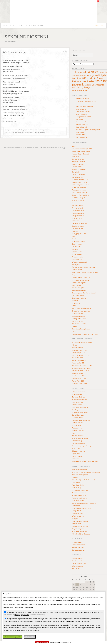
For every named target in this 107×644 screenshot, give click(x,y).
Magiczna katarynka (79, 275)
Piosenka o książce (79, 198)
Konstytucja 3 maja (94, 78)
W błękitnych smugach (80, 262)
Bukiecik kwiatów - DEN (80, 180)
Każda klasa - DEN (79, 376)
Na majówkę (76, 265)
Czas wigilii (76, 482)
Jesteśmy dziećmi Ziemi (80, 223)
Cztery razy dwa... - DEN (80, 371)
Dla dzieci (15, 130)
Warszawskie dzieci (82, 99)
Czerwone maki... (78, 418)
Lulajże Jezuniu (77, 513)
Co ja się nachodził (78, 550)
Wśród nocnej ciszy (14, 52)
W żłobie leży (80, 135)
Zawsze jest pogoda (79, 283)
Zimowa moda (77, 167)
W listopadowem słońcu (80, 412)
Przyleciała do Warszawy (80, 280)
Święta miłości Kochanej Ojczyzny (84, 267)
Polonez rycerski (78, 314)
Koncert (75, 203)
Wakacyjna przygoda (79, 187)
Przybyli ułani (77, 425)
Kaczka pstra (76, 524)
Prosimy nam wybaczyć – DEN (86, 101)
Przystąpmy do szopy (79, 495)
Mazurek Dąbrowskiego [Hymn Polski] (85, 334)
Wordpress (54, 148)
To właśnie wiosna (78, 226)
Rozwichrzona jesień (79, 169)
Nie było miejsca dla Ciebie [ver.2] (83, 480)
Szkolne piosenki (40, 26)
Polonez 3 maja (77, 441)
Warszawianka (77, 270)
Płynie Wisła (76, 454)
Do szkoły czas (77, 259)
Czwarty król (76, 506)
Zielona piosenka (81, 122)
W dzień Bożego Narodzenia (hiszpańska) (86, 472)
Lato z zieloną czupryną (80, 193)
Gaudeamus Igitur (78, 288)
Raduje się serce (78, 428)
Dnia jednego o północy (80, 521)
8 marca (75, 231)
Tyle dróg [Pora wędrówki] (81, 195)
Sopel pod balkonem (79, 316)
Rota (74, 433)
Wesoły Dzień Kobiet (79, 319)
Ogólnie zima (77, 247)
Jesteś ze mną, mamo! (80, 563)
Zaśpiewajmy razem (79, 290)
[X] (71, 642)
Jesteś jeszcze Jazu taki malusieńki (84, 503)
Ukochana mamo (78, 566)
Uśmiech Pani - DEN (79, 378)
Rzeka (74, 306)
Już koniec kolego (78, 295)
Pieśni (34, 130)
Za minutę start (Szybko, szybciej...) (84, 293)
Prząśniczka (76, 303)
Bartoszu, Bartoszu (82, 114)
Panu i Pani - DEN (78, 381)
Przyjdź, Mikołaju (78, 208)
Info (21, 26)
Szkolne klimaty (77, 205)
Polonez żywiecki (78, 200)
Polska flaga (76, 221)
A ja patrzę (79, 119)
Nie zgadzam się (30, 637)
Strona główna (9, 26)
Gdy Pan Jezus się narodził (81, 526)
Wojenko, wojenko (78, 431)
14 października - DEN (80, 360)
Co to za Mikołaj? (78, 211)
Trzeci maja (76, 448)
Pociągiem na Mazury (79, 190)
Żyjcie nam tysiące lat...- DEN (82, 366)
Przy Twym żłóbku (78, 501)
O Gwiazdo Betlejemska (80, 490)
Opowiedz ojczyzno (79, 443)
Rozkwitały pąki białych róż (81, 407)
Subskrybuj (99, 26)
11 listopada (78, 72)
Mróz (74, 236)
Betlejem (75, 519)
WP (24, 148)
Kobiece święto (81, 109)
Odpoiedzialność (78, 321)
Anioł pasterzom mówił (83, 117)
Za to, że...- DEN (78, 373)
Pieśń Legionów (77, 402)
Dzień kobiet (103, 73)
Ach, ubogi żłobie (81, 137)
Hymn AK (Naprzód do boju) (82, 420)
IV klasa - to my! (78, 218)
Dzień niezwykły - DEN (80, 384)
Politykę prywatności (22, 615)
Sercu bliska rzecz (78, 415)
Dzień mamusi (77, 561)
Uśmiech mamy (77, 558)
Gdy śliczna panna (78, 529)
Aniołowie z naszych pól (80, 475)
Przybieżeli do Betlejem (80, 531)
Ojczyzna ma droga (79, 451)
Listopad (75, 249)
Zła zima (75, 239)
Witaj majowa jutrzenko (80, 438)
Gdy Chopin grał (78, 229)
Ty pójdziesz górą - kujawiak (82, 308)
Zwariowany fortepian (79, 298)
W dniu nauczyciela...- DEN (81, 368)
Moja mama (76, 569)
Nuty (28, 26)
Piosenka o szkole (78, 257)
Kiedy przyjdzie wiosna (80, 234)
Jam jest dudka (77, 511)
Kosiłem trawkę (77, 542)
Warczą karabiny (78, 423)
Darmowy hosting (55, 642)
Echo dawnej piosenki (83, 112)
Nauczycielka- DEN (79, 363)
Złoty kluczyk (76, 285)
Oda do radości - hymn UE (81, 277)
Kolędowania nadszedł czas (81, 508)
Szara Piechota (77, 405)
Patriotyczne (79, 81)
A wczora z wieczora (79, 493)
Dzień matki (76, 76)
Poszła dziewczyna (79, 545)
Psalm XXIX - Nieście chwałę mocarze (85, 272)
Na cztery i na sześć (79, 324)
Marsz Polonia (77, 456)
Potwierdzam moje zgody (13, 637)
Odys (74, 331)
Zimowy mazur (77, 244)
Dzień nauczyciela (89, 75)
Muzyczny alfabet (78, 213)
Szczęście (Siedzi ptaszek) (81, 329)
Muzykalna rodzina (82, 124)
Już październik (77, 177)
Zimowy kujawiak (81, 127)
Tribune (37, 148)
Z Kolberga (80, 88)
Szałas (74, 326)
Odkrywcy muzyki (78, 216)
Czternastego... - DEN (79, 182)
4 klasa (78, 104)
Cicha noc (75, 477)
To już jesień (76, 172)
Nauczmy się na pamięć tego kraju (84, 446)
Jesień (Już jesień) (78, 175)
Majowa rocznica (78, 436)
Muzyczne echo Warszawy (84, 106)
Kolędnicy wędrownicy (80, 498)
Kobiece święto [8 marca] (81, 154)
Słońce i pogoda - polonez (81, 311)
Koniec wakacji (77, 254)
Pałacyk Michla (77, 252)
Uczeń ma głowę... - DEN (81, 185)
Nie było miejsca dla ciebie (81, 534)
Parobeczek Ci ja (78, 547)
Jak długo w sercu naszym (81, 410)
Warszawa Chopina (79, 241)
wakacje (88, 85)
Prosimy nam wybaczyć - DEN (82, 149)
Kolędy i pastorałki (25, 130)
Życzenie (75, 301)
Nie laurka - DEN (78, 358)
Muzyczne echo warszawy (81, 151)
